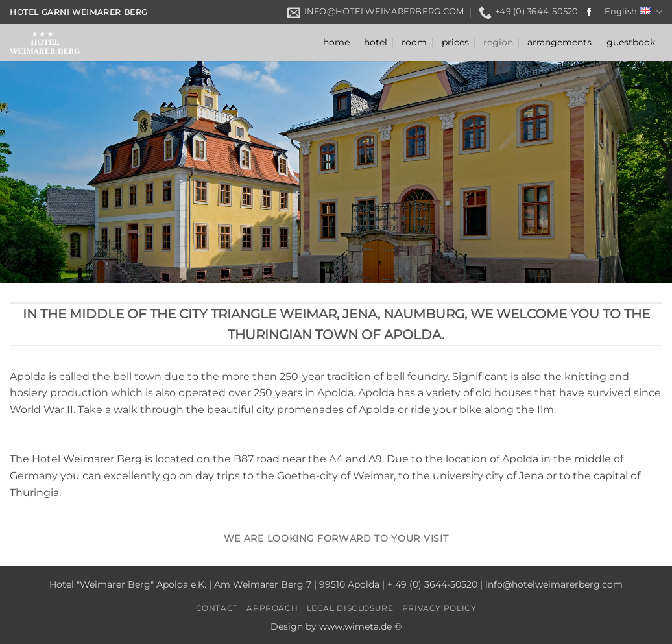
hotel (376, 42)
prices (455, 42)
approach (579, 64)
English (633, 12)
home (336, 42)
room (414, 42)
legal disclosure (350, 608)
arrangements (559, 42)
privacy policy (439, 608)
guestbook (631, 42)
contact (632, 64)
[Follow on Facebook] (589, 12)
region (498, 42)
